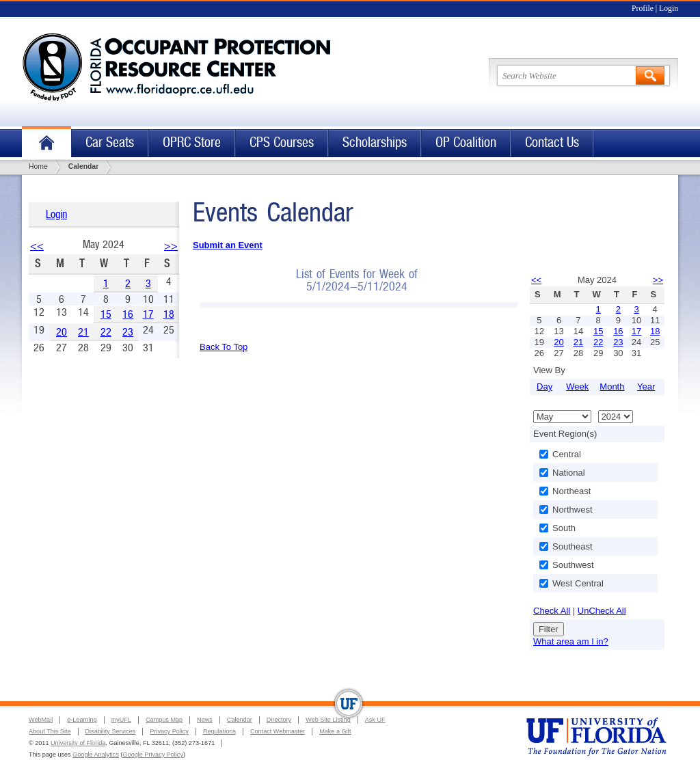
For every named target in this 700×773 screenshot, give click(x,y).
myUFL (121, 720)
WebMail (41, 720)
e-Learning (82, 720)
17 (148, 314)
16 (128, 314)
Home (46, 143)
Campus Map (164, 720)
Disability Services (111, 731)
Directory (279, 720)
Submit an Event (228, 245)
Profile (643, 9)
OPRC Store (192, 143)
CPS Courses (282, 143)
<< (37, 246)
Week (577, 386)
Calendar (240, 720)
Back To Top (224, 347)
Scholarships (375, 143)
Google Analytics (96, 755)
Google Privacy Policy (153, 755)
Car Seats (110, 143)
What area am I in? (571, 641)
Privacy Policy (169, 731)
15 (106, 314)
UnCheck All (602, 611)
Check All (552, 611)
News (205, 720)
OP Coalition (466, 143)
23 (128, 332)
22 (106, 332)
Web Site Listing (328, 720)
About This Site (50, 731)
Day (544, 386)
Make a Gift (335, 731)
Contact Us (552, 143)
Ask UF (375, 720)
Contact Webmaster (278, 731)
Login (669, 9)
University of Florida (78, 743)
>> (171, 246)
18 (169, 314)
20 (62, 332)
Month (612, 386)
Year (646, 386)
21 (83, 332)
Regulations (219, 731)
